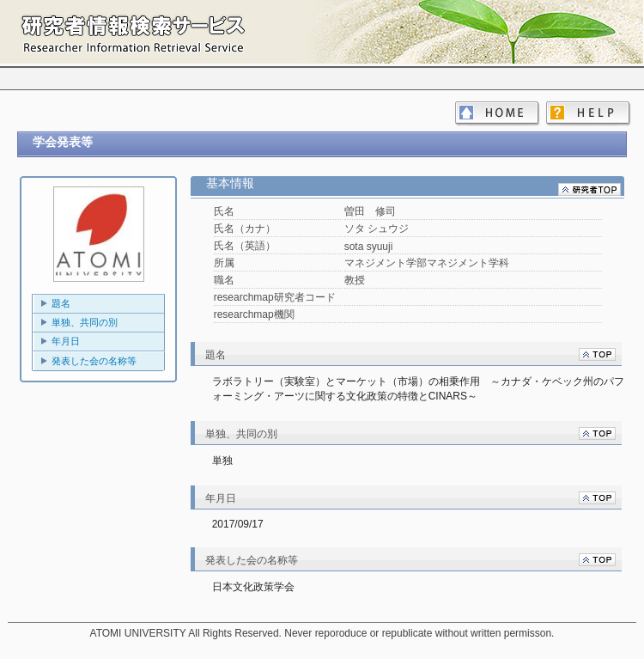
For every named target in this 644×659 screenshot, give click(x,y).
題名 (61, 303)
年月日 (66, 341)
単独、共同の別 (85, 322)
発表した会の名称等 (94, 361)
